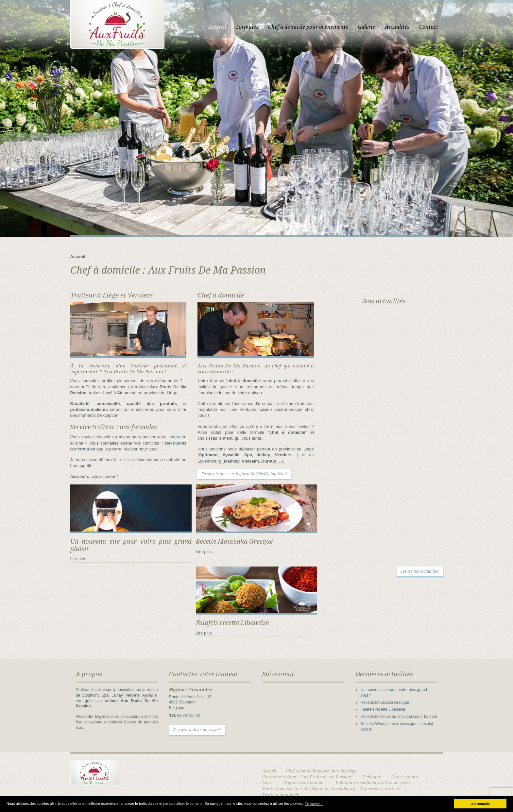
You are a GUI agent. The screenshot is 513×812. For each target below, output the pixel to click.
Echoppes (372, 777)
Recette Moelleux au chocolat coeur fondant (399, 717)
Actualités (397, 27)
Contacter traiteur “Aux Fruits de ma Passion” (308, 777)
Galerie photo (405, 777)
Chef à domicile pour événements (308, 27)
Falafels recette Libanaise (383, 709)
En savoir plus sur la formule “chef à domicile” (244, 474)
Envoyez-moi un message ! (197, 730)
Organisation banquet (304, 783)
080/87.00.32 (189, 716)
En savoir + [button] (314, 804)
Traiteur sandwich (281, 795)
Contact (429, 27)
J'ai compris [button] (480, 804)
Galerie (366, 27)
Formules (247, 27)
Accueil (217, 27)
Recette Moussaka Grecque (385, 702)
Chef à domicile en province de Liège (321, 771)
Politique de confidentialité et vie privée (374, 783)
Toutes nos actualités (420, 571)
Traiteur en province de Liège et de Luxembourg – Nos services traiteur (331, 789)
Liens (267, 783)
